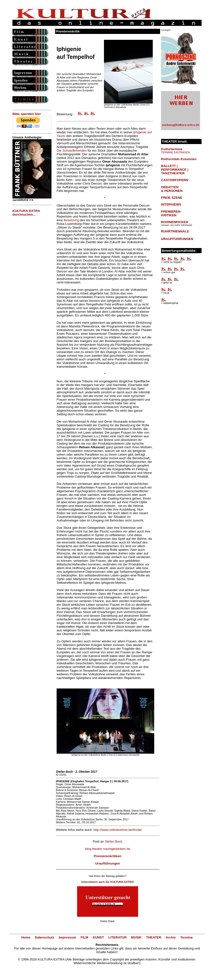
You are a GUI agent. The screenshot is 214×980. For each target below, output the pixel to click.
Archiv (171, 937)
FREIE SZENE (172, 198)
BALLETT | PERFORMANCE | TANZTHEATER (175, 170)
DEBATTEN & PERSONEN (172, 189)
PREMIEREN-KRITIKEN (171, 213)
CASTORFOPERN (175, 180)
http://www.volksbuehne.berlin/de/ (118, 830)
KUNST (98, 937)
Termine (187, 937)
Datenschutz (45, 937)
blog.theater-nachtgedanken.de (108, 849)
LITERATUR (117, 937)
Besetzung (71, 220)
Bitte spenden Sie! (27, 114)
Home (26, 937)
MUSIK (136, 937)
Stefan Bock (114, 841)
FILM (84, 937)
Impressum (67, 937)
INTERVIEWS (171, 204)
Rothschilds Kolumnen (179, 159)
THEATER (154, 937)
